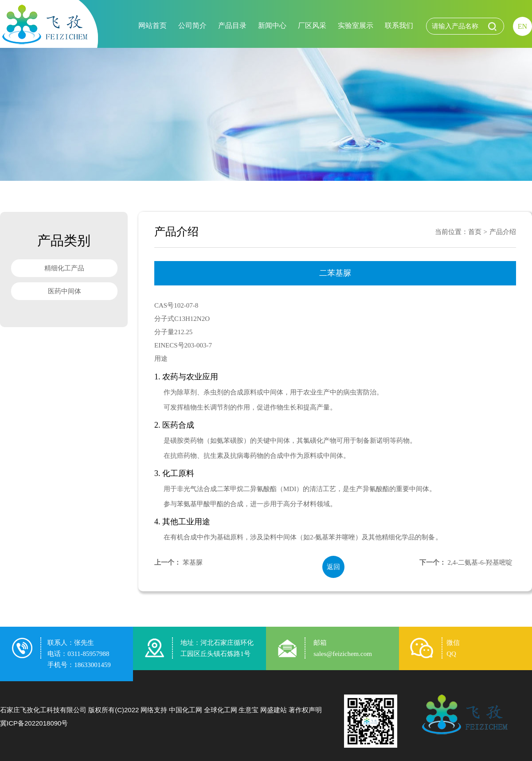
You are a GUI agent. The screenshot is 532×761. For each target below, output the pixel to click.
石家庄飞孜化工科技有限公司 (43, 710)
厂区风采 (312, 25)
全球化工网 (221, 710)
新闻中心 (272, 25)
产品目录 (232, 25)
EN (522, 26)
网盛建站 (274, 710)
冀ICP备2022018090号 (34, 723)
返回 (333, 567)
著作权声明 (305, 710)
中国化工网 (186, 710)
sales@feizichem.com (343, 654)
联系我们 (399, 25)
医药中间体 (65, 291)
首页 (475, 232)
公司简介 (192, 25)
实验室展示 (356, 25)
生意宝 (248, 710)
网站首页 (153, 25)
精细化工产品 (64, 268)
